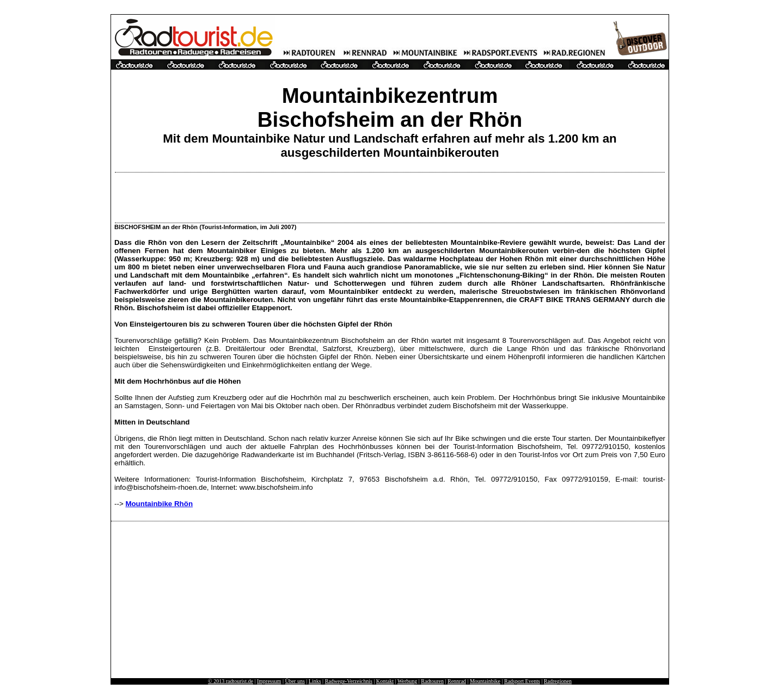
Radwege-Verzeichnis (349, 681)
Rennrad (457, 681)
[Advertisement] (390, 198)
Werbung (407, 681)
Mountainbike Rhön (159, 504)
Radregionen (558, 681)
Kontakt (385, 681)
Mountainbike (485, 681)
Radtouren (432, 681)
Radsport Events (522, 681)
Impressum (269, 681)
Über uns (295, 681)
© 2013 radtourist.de (231, 681)
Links (315, 681)
